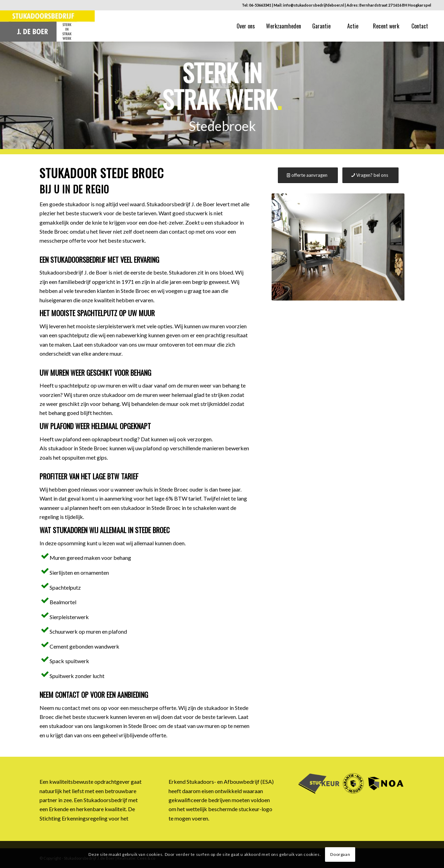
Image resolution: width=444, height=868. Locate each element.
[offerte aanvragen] (308, 175)
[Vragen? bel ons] (370, 175)
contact (71, 708)
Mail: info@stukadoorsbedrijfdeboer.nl (309, 5)
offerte (158, 735)
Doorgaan (340, 854)
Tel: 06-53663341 (257, 5)
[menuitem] (246, 26)
